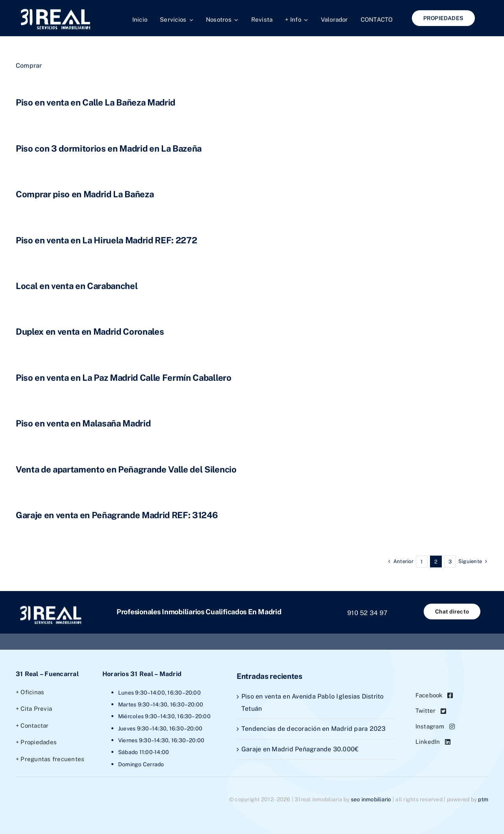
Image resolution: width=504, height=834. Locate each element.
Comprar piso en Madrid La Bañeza (85, 194)
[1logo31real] (55, 9)
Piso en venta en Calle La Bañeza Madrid (95, 102)
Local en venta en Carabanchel (77, 286)
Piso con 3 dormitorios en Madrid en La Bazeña (109, 148)
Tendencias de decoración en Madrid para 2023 (314, 729)
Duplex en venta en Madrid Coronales (90, 332)
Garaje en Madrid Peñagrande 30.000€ (300, 749)
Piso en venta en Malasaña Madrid (83, 423)
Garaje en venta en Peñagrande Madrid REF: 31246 (117, 515)
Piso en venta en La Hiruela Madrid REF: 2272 (106, 240)
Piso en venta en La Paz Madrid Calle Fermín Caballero (124, 378)
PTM (483, 799)
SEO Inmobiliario (371, 799)
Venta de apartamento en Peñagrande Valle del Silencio (126, 469)
